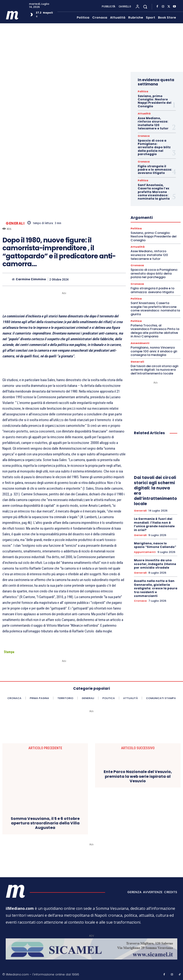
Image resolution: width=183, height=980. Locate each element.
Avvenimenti (140, 343)
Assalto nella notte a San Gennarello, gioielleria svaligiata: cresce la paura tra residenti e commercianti (156, 588)
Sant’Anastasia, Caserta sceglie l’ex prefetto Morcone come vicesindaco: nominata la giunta (154, 192)
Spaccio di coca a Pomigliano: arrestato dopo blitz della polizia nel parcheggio (154, 147)
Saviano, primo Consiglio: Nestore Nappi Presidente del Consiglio (155, 101)
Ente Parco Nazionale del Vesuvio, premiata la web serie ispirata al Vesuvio (138, 776)
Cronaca (144, 136)
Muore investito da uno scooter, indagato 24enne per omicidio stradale (155, 564)
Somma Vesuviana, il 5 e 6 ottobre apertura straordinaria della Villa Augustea (45, 823)
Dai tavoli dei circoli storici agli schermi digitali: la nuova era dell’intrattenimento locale (154, 370)
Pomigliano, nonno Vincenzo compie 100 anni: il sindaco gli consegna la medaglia (154, 351)
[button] (145, 7)
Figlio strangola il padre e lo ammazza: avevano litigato (155, 170)
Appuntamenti (145, 552)
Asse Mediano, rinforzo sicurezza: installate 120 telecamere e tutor (153, 123)
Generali (15, 223)
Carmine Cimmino (31, 279)
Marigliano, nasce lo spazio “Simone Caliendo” (155, 545)
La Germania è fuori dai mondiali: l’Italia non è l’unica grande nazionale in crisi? (154, 524)
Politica (143, 92)
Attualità (144, 114)
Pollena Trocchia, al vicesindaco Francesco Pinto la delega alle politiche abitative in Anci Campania (155, 331)
